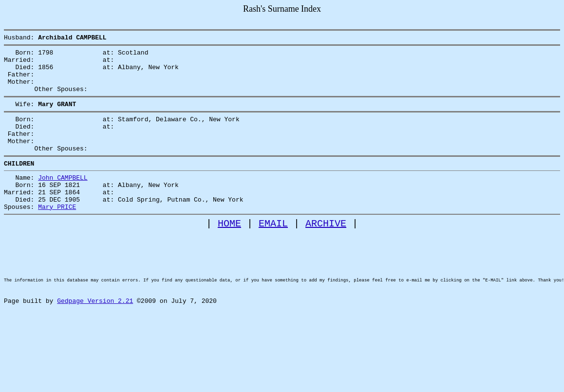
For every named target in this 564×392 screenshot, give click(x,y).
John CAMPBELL (63, 199)
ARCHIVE (326, 252)
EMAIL (273, 252)
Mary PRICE (57, 234)
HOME (229, 252)
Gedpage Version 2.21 (95, 346)
